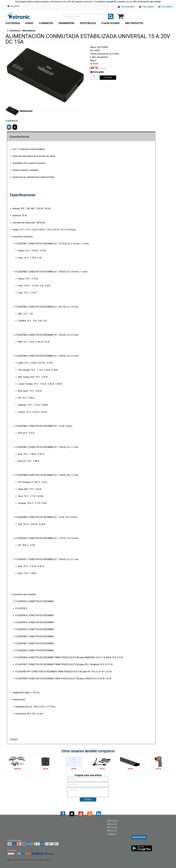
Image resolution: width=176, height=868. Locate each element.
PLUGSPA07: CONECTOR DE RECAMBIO (35, 447)
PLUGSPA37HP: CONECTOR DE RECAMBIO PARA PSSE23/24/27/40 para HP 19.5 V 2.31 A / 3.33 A (63, 672)
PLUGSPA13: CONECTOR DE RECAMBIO (35, 601)
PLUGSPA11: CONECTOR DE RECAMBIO (35, 559)
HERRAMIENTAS (66, 23)
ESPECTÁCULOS (88, 23)
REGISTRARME (139, 837)
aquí (152, 2)
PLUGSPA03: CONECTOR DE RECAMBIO (35, 307)
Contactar (112, 834)
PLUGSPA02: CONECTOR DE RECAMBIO (35, 272)
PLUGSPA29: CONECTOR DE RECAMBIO (35, 636)
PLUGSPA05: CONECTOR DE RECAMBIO (35, 356)
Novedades (165, 7)
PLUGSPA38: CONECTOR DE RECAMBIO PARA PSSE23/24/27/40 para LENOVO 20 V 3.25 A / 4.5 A (63, 679)
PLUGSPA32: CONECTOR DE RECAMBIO (35, 650)
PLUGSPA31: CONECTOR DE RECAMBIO (35, 643)
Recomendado (126, 7)
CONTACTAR (13, 6)
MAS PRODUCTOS (134, 23)
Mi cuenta (113, 821)
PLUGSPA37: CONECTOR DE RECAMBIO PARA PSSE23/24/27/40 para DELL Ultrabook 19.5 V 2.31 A (64, 664)
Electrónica (15, 31)
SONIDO (29, 23)
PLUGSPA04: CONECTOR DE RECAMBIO (35, 335)
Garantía (112, 831)
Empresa (112, 827)
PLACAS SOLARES (110, 23)
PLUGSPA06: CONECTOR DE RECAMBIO (35, 426)
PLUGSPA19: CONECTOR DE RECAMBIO (35, 629)
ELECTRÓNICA (13, 23)
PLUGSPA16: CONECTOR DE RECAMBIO (35, 615)
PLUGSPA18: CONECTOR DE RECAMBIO (35, 622)
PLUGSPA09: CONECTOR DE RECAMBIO (35, 517)
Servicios (112, 824)
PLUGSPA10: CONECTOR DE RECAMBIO (35, 538)
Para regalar (147, 7)
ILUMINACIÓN (46, 23)
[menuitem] (13, 22)
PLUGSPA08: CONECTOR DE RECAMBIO (35, 475)
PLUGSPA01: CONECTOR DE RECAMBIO (35, 244)
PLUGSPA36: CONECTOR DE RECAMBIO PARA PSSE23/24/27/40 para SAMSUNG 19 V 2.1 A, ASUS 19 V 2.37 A (69, 657)
